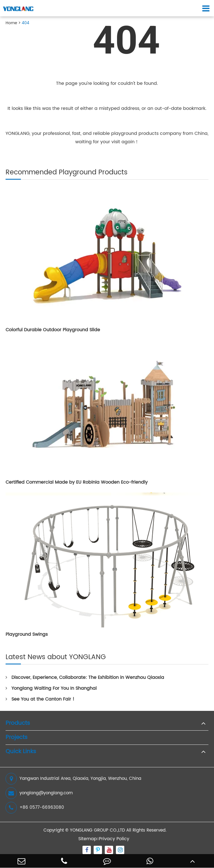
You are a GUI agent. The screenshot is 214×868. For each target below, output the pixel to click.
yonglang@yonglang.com (39, 793)
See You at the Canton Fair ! (40, 699)
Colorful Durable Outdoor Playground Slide (53, 330)
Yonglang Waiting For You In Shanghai (51, 688)
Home (11, 23)
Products (18, 723)
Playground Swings (27, 634)
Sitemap (88, 839)
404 (25, 23)
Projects (17, 738)
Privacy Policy (114, 839)
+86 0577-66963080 (35, 808)
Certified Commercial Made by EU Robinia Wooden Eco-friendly (77, 482)
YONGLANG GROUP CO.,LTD (97, 830)
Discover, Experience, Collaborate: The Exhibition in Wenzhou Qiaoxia (85, 677)
